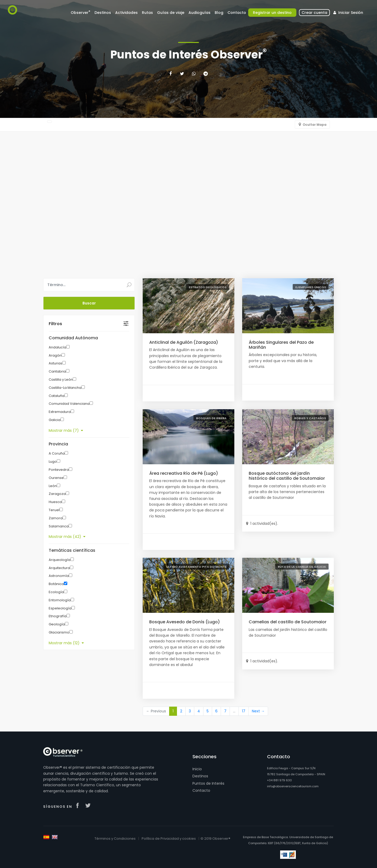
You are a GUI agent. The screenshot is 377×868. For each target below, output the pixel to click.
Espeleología (60, 608)
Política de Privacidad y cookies (169, 839)
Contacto (237, 13)
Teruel (54, 510)
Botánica (56, 584)
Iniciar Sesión (348, 13)
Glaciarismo (59, 632)
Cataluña (57, 396)
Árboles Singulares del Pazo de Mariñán (281, 345)
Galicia (55, 420)
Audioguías (199, 13)
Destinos (103, 13)
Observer (81, 12)
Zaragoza (57, 494)
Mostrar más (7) (66, 430)
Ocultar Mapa (315, 125)
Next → (258, 711)
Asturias (56, 363)
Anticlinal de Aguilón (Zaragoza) (184, 342)
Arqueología (60, 560)
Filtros (55, 324)
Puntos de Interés (208, 783)
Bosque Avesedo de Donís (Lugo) (185, 622)
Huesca (55, 502)
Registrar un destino (272, 13)
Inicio (197, 769)
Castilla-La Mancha (65, 388)
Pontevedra (59, 470)
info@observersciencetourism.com (293, 786)
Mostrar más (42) (67, 537)
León (53, 486)
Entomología (60, 600)
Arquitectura (59, 568)
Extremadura (60, 412)
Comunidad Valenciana (69, 404)
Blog (219, 13)
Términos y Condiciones (115, 839)
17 (244, 711)
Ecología (56, 592)
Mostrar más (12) (66, 643)
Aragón (55, 355)
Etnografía (58, 616)
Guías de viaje (171, 13)
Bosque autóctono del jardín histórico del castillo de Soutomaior (287, 476)
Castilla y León (61, 380)
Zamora (56, 518)
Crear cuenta (314, 13)
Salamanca (59, 526)
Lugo (53, 462)
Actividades (126, 13)
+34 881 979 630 (279, 780)
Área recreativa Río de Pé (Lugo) (184, 473)
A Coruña (57, 453)
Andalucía (57, 347)
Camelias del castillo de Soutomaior (288, 622)
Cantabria (57, 371)
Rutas (147, 13)
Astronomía (59, 576)
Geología (57, 624)
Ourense (56, 478)
